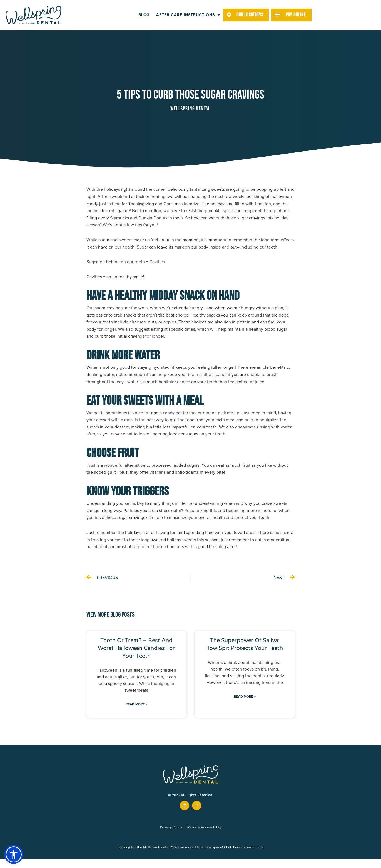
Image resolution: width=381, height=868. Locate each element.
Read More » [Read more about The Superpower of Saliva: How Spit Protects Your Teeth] (245, 696)
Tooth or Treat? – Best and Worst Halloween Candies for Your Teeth (136, 648)
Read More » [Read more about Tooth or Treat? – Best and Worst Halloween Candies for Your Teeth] (136, 704)
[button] (14, 854)
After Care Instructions (188, 15)
